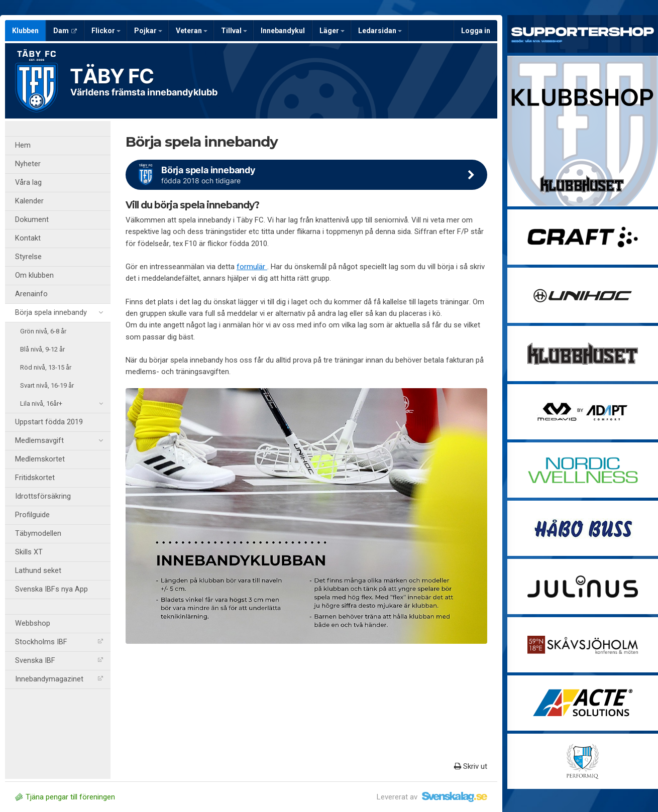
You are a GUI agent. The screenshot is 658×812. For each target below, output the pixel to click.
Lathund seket (38, 571)
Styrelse (28, 257)
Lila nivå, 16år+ (62, 404)
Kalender (29, 201)
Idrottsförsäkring (43, 496)
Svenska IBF (59, 661)
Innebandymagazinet (59, 679)
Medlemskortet (40, 459)
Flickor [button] (106, 31)
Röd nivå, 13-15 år (46, 367)
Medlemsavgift (59, 441)
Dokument (32, 220)
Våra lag (28, 183)
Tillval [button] (234, 31)
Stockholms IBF (59, 642)
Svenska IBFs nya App (51, 589)
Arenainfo (31, 294)
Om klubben (34, 275)
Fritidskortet (35, 478)
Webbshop (33, 623)
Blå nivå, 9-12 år (42, 349)
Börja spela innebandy (59, 313)
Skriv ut (471, 766)
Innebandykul (283, 31)
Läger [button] (332, 31)
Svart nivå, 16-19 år (47, 385)
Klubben (25, 31)
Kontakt (28, 238)
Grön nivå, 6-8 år (43, 331)
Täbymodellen (38, 534)
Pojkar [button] (148, 31)
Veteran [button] (192, 31)
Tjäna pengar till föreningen (65, 797)
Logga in (476, 31)
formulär (252, 267)
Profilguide (32, 515)
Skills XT (29, 552)
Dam (65, 31)
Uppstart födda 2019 (49, 422)
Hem (23, 145)
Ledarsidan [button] (380, 31)
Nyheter (28, 164)
